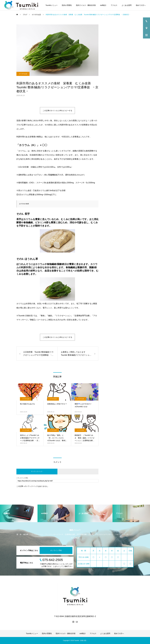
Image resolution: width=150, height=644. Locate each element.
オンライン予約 (56, 550)
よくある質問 (127, 5)
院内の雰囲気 (67, 5)
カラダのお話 (23, 74)
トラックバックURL (22, 478)
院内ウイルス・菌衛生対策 (86, 5)
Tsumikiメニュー (52, 5)
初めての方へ (141, 5)
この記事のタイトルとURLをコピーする (57, 111)
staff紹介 (103, 5)
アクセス (114, 5)
